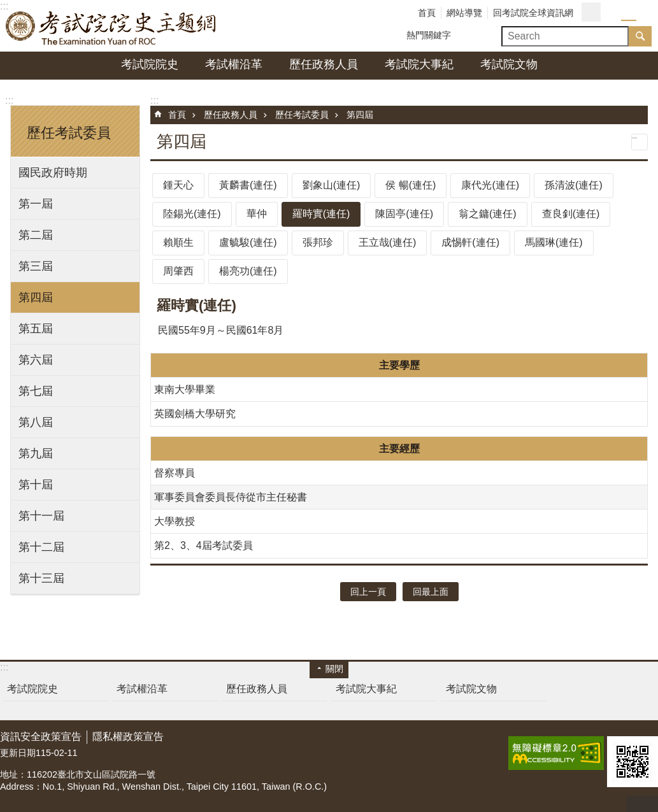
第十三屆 (41, 578)
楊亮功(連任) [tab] (248, 271)
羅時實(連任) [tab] (321, 214)
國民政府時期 (53, 173)
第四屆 (36, 297)
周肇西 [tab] (178, 271)
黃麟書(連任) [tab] (248, 185)
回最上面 (642, 804)
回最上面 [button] (431, 592)
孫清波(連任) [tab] (574, 185)
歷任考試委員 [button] (69, 133)
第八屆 (36, 422)
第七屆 (36, 391)
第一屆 (36, 204)
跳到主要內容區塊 (7, 7)
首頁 (427, 13)
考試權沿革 (234, 64)
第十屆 (36, 485)
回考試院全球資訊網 (533, 13)
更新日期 (18, 753)
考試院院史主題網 (111, 26)
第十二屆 (41, 547)
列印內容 (640, 142)
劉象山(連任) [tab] (332, 185)
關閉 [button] (334, 669)
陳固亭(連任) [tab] (404, 214)
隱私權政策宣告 (128, 737)
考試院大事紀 (419, 64)
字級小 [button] (613, 13)
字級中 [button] (629, 13)
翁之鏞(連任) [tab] (488, 214)
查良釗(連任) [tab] (571, 214)
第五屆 (36, 329)
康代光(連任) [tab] (490, 185)
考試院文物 (509, 64)
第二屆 (36, 235)
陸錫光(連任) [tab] (192, 214)
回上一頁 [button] (368, 592)
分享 (591, 12)
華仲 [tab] (257, 214)
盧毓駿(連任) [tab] (248, 242)
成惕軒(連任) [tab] (470, 242)
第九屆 (36, 453)
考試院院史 (150, 64)
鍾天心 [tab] (178, 185)
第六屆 (36, 360)
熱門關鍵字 (429, 35)
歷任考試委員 (302, 115)
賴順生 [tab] (178, 242)
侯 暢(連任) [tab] (411, 185)
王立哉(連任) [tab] (388, 242)
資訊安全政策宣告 (41, 737)
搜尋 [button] (640, 36)
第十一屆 (41, 516)
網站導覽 (464, 13)
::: (9, 100)
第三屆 (36, 266)
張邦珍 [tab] (318, 242)
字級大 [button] (644, 13)
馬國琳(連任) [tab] (554, 242)
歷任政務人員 (324, 64)
